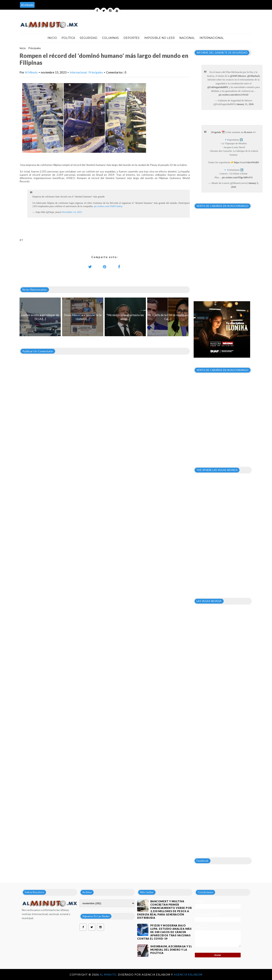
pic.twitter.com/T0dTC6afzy (108, 206)
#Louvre (248, 132)
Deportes (131, 38)
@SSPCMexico (238, 76)
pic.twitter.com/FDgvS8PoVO (237, 177)
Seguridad (89, 38)
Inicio (52, 38)
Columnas (110, 38)
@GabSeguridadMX (218, 87)
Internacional (212, 38)
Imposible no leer (159, 38)
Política (68, 38)
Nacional (187, 38)
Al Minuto (31, 72)
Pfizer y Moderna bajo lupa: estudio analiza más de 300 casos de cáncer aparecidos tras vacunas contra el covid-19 (164, 932)
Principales (35, 48)
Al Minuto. (109, 974)
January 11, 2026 (245, 104)
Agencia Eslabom (188, 974)
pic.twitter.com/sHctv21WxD (233, 95)
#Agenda (216, 132)
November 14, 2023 (72, 212)
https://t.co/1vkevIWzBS (246, 162)
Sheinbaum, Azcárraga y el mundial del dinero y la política (171, 950)
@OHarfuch (253, 76)
